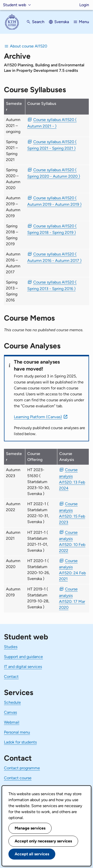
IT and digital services (23, 667)
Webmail (12, 722)
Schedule (12, 702)
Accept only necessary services (43, 841)
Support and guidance (23, 657)
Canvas (10, 712)
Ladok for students (20, 742)
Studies (11, 647)
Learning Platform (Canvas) (38, 417)
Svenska (62, 22)
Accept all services (32, 854)
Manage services (30, 828)
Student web (15, 5)
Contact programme (22, 768)
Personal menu (17, 732)
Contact (11, 677)
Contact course (18, 778)
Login (84, 5)
